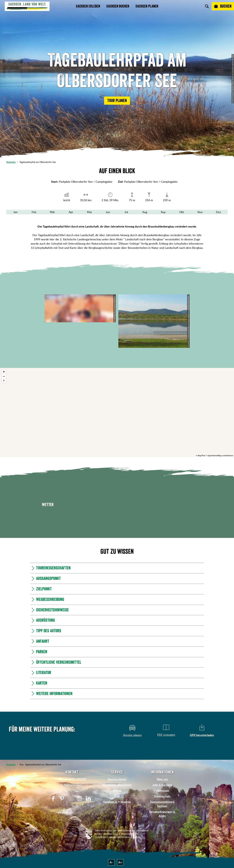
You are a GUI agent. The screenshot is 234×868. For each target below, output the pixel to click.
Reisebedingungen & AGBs (162, 814)
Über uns (162, 779)
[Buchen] (223, 6)
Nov (200, 212)
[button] (117, 101)
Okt (182, 212)
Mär (52, 212)
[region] (117, 413)
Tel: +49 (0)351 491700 (72, 779)
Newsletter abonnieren (117, 785)
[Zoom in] (4, 372)
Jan (15, 212)
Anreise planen (117, 779)
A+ (120, 862)
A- (111, 862)
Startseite (11, 162)
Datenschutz (162, 796)
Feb (34, 212)
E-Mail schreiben (72, 785)
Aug (145, 212)
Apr (71, 212)
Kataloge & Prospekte (117, 802)
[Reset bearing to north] (4, 381)
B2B (117, 796)
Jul (126, 212)
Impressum (162, 790)
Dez (218, 212)
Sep (163, 212)
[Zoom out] (4, 376)
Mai (89, 212)
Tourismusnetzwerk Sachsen (162, 804)
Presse (117, 790)
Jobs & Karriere (162, 785)
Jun (108, 212)
